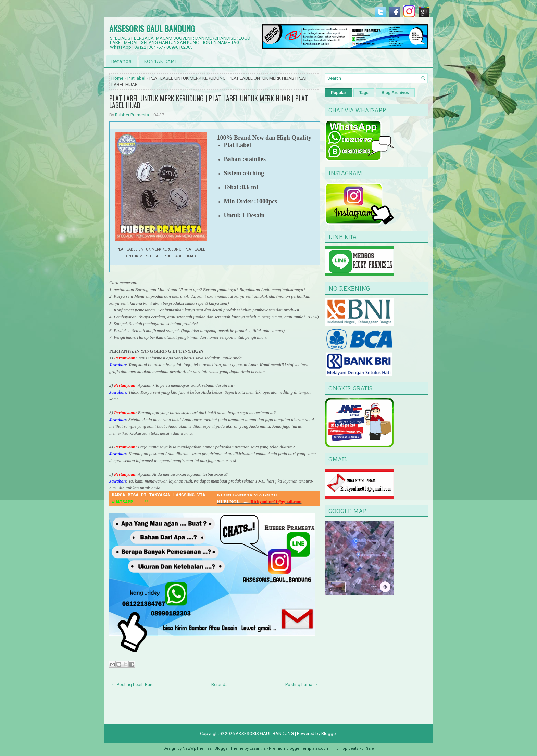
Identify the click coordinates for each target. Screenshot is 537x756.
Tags (364, 93)
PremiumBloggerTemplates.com (299, 749)
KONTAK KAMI (160, 61)
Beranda (121, 61)
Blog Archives (395, 93)
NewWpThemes (197, 749)
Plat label (136, 78)
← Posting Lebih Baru (133, 685)
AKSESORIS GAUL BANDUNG (152, 28)
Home (117, 78)
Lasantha (258, 749)
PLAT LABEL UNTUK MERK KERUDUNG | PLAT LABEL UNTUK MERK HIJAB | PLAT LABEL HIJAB (209, 102)
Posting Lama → (302, 685)
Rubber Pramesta (132, 115)
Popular (339, 93)
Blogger (329, 734)
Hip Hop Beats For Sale (353, 749)
